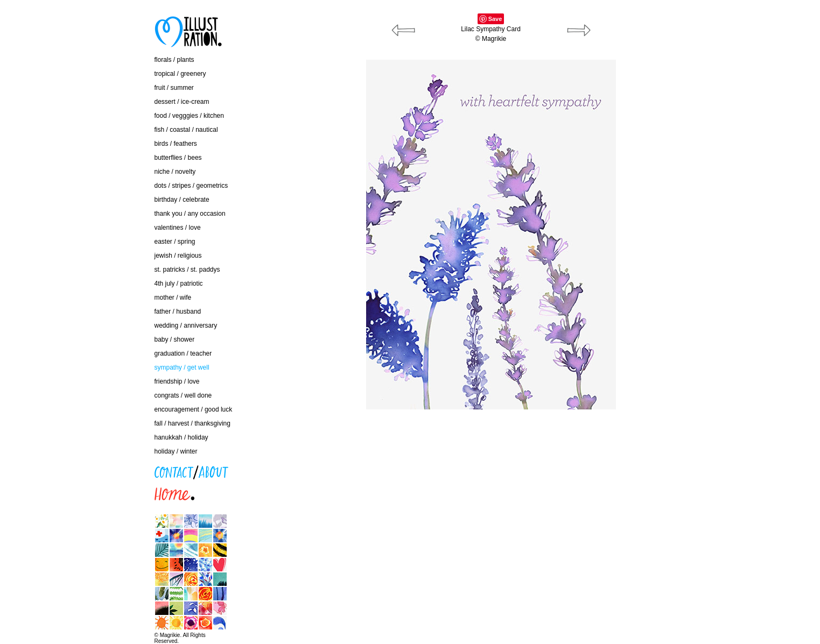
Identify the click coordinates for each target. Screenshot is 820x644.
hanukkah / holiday (181, 437)
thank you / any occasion (190, 214)
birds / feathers (176, 144)
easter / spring (175, 242)
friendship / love (177, 381)
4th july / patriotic (179, 284)
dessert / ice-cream (182, 102)
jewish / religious (178, 256)
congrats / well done (183, 395)
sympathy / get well (182, 367)
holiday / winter (176, 451)
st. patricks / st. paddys (187, 270)
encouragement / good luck (194, 409)
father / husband (178, 312)
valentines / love (178, 228)
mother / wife (173, 298)
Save (495, 19)
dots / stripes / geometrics (191, 186)
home (87, 491)
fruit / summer (174, 88)
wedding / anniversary (186, 325)
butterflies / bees (178, 158)
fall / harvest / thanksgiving (192, 423)
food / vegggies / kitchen (189, 116)
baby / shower (175, 339)
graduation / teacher (183, 353)
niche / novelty (175, 172)
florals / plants (174, 60)
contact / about (100, 469)
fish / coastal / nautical (186, 130)
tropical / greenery (180, 74)
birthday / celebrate (182, 200)
